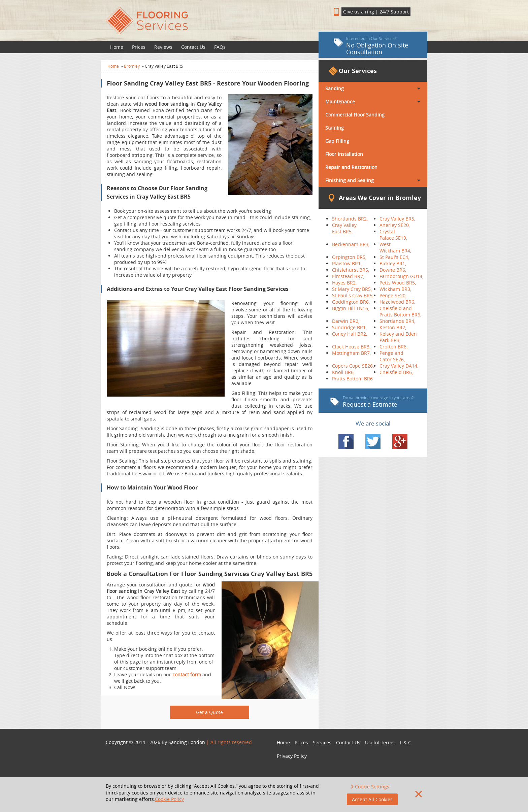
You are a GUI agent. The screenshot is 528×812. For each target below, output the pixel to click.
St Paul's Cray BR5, (353, 295)
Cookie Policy (169, 799)
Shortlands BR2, (350, 219)
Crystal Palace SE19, (393, 235)
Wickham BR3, (395, 289)
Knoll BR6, (343, 372)
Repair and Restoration (351, 167)
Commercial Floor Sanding (355, 115)
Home (117, 47)
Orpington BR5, (349, 257)
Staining (335, 128)
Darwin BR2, (346, 321)
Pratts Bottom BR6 (352, 379)
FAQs (220, 47)
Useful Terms (380, 742)
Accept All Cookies (372, 799)
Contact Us (193, 47)
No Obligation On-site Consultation (371, 46)
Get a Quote (209, 712)
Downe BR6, (393, 270)
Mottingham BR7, (351, 353)
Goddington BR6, (351, 302)
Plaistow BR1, (347, 263)
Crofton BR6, (393, 347)
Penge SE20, (393, 295)
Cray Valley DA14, (399, 366)
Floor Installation (344, 154)
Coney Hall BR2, (350, 334)
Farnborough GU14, (401, 276)
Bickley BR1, (393, 263)
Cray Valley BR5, (397, 219)
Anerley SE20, (395, 225)
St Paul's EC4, (394, 257)
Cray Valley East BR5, (344, 228)
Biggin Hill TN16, (351, 308)
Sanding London (187, 742)
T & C (405, 742)
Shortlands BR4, (397, 321)
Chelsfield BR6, (396, 372)
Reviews (163, 47)
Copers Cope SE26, (353, 366)
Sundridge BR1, (349, 327)
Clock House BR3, (351, 347)
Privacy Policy (292, 756)
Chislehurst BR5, (351, 270)
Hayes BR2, (344, 283)
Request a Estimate (372, 402)
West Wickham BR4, (395, 247)
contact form (187, 674)
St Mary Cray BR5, (352, 289)
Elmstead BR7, (348, 276)
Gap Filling (337, 141)
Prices (139, 47)
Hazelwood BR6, (397, 302)
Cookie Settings (372, 787)
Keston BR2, (393, 327)
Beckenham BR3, (351, 244)
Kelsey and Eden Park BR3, (398, 337)
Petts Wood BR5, (398, 283)
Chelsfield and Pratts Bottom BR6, (400, 311)
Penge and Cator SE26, (392, 356)
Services (322, 742)
